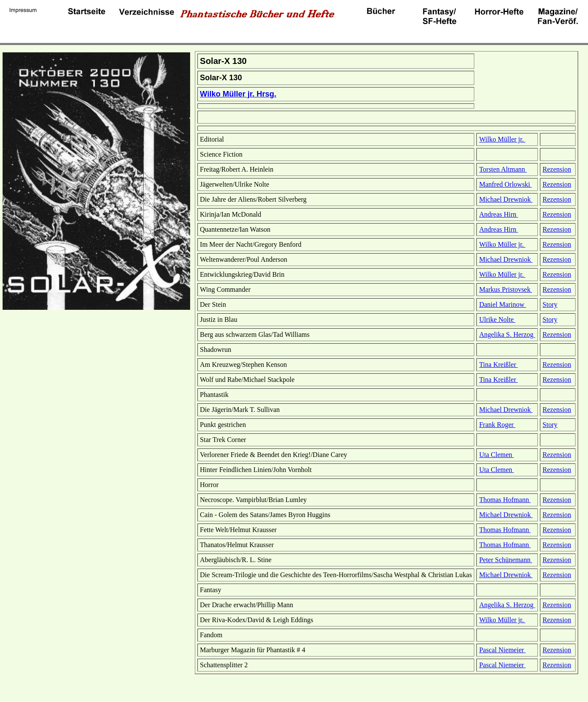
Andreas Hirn (499, 214)
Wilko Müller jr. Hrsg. (238, 94)
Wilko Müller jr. (502, 139)
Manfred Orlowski (505, 184)
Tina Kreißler (498, 365)
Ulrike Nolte (497, 319)
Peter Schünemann (506, 560)
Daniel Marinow (502, 304)
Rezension (557, 169)
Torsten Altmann (503, 169)
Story (550, 304)
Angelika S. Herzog (507, 334)
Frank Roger (497, 425)
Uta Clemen (496, 455)
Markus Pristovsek (506, 289)
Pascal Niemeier (502, 650)
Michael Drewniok (506, 199)
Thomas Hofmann (505, 500)
